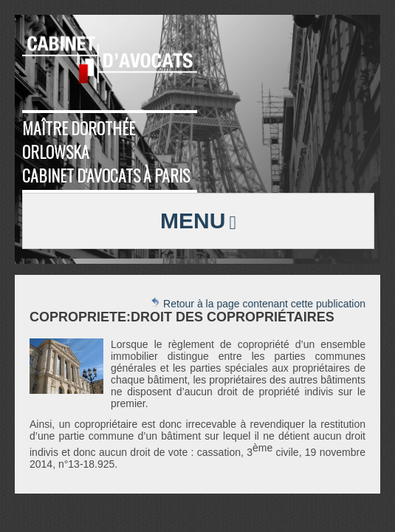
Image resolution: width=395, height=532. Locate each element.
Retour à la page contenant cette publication (258, 303)
